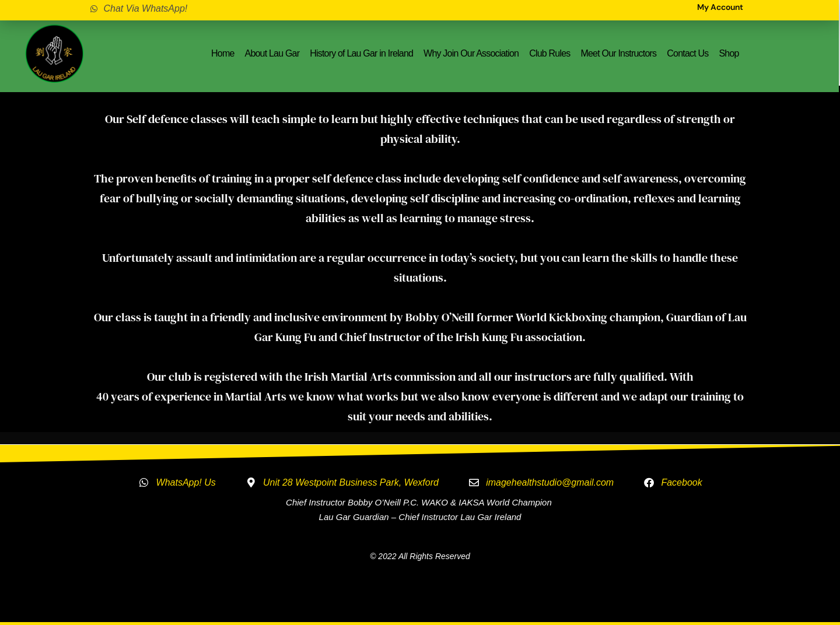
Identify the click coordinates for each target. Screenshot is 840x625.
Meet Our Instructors (618, 53)
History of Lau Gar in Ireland (361, 53)
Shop (729, 53)
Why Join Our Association (471, 53)
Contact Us (687, 53)
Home (223, 53)
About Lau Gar (272, 53)
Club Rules (549, 53)
